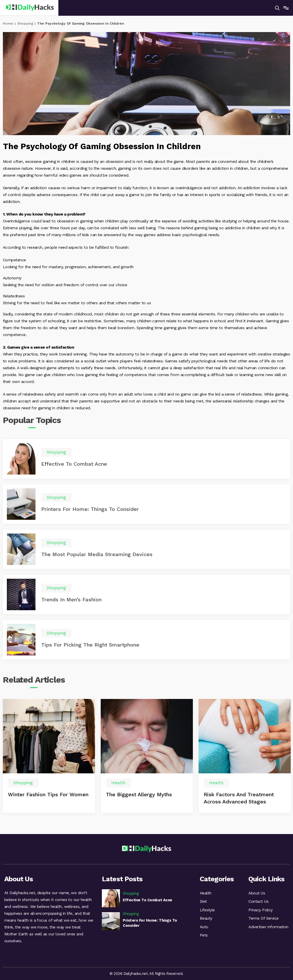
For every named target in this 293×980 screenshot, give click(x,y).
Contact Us (258, 902)
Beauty (206, 919)
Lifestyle (207, 910)
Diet (203, 902)
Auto (204, 927)
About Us (257, 893)
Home (8, 23)
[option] (49, 757)
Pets (204, 936)
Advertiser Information (268, 927)
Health (206, 893)
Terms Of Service (264, 919)
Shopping (25, 23)
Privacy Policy (261, 910)
